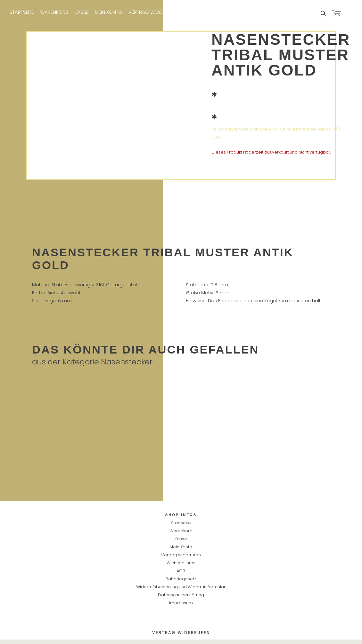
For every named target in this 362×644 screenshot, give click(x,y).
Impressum (240, 12)
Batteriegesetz (181, 579)
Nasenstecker (127, 362)
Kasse (82, 12)
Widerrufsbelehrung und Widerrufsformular (181, 587)
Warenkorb (54, 12)
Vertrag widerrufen (153, 12)
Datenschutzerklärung (181, 595)
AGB (181, 571)
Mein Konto (108, 12)
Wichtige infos (203, 12)
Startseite (22, 12)
